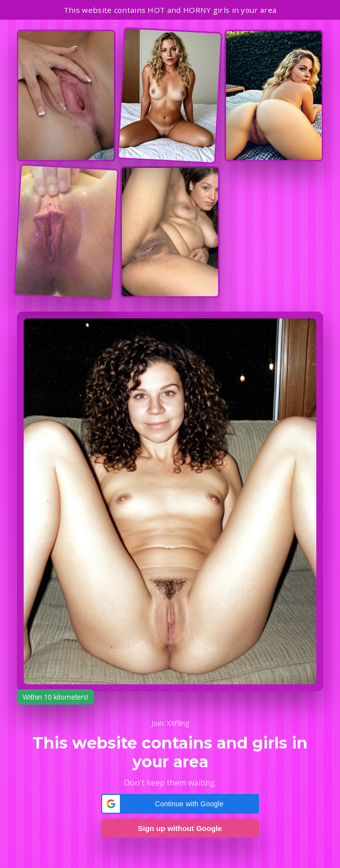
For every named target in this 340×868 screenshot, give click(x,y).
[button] (180, 804)
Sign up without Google (180, 828)
